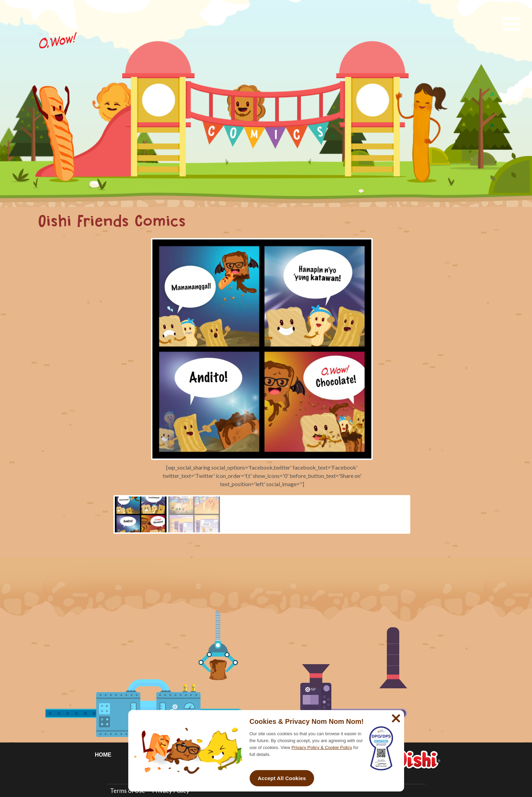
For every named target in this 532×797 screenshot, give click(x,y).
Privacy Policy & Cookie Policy (322, 747)
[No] (395, 716)
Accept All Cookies (282, 778)
